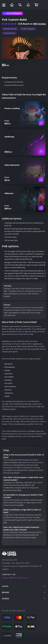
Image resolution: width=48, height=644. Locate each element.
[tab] (24, 586)
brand (6, 592)
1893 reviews (39, 24)
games (6, 599)
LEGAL (5, 586)
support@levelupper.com (15, 578)
